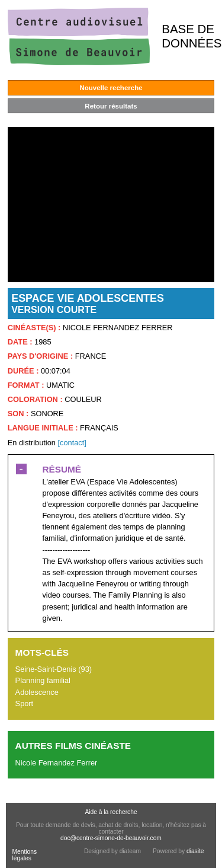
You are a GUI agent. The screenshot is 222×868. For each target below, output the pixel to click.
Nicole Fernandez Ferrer (57, 763)
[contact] (72, 443)
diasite (195, 851)
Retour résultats (111, 106)
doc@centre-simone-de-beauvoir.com (111, 838)
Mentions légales (24, 855)
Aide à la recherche (111, 812)
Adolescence (37, 692)
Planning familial (43, 680)
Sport (25, 703)
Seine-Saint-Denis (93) (54, 669)
